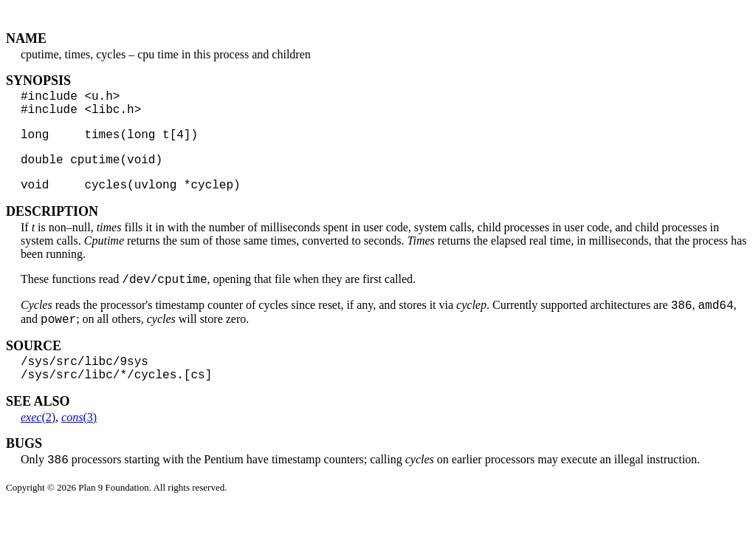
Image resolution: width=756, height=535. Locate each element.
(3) (79, 444)
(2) (38, 444)
